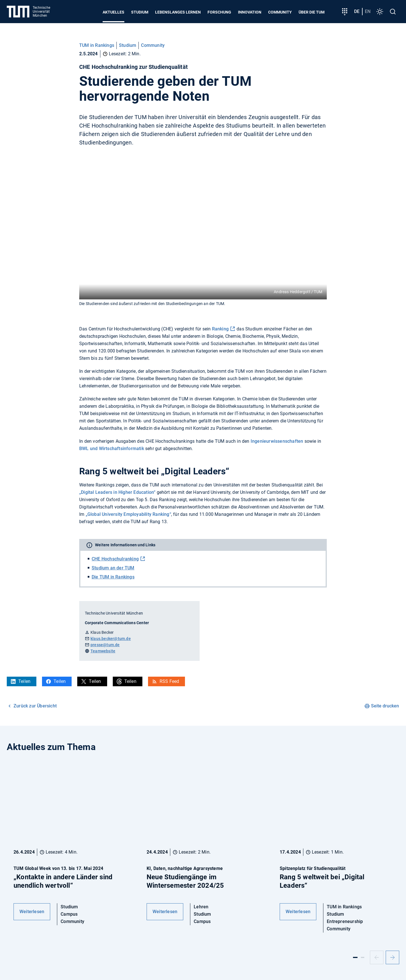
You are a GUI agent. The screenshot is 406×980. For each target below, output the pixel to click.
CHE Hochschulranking (115, 559)
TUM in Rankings (97, 45)
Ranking (220, 329)
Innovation (250, 12)
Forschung (219, 12)
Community (280, 12)
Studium (140, 12)
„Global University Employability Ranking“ (128, 514)
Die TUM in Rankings (113, 577)
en (368, 11)
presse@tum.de (105, 645)
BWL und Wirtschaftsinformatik (112, 449)
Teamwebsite (103, 651)
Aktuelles (113, 12)
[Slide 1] (355, 957)
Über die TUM (312, 12)
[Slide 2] (363, 957)
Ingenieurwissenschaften (277, 441)
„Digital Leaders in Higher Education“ (117, 492)
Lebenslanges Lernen (178, 12)
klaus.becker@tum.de (111, 639)
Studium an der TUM (113, 568)
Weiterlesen (32, 912)
